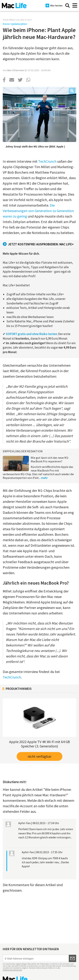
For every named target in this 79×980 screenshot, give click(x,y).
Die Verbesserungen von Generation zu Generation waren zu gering (38, 211)
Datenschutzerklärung (12, 970)
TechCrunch (47, 161)
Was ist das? (26, 20)
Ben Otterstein (16, 70)
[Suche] (67, 5)
